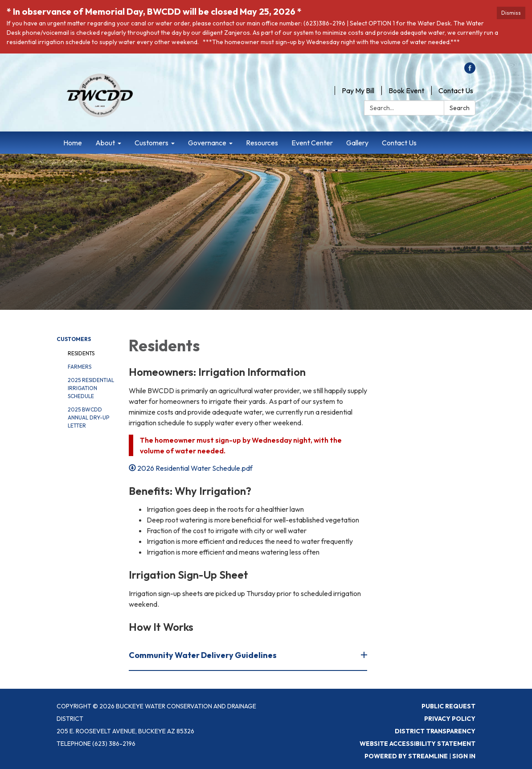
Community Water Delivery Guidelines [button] (203, 655)
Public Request (448, 706)
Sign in (464, 756)
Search (460, 108)
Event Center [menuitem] (312, 143)
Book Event (406, 90)
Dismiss (511, 13)
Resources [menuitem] (262, 143)
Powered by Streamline (406, 756)
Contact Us (456, 90)
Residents (81, 353)
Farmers (80, 367)
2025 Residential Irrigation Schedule (91, 388)
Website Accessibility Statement (417, 744)
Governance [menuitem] (207, 143)
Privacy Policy (450, 719)
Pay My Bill (358, 90)
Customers (74, 339)
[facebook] (470, 71)
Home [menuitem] (73, 143)
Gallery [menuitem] (357, 143)
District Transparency (435, 731)
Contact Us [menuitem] (399, 143)
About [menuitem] (105, 143)
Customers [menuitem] (151, 143)
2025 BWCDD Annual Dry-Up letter (88, 417)
